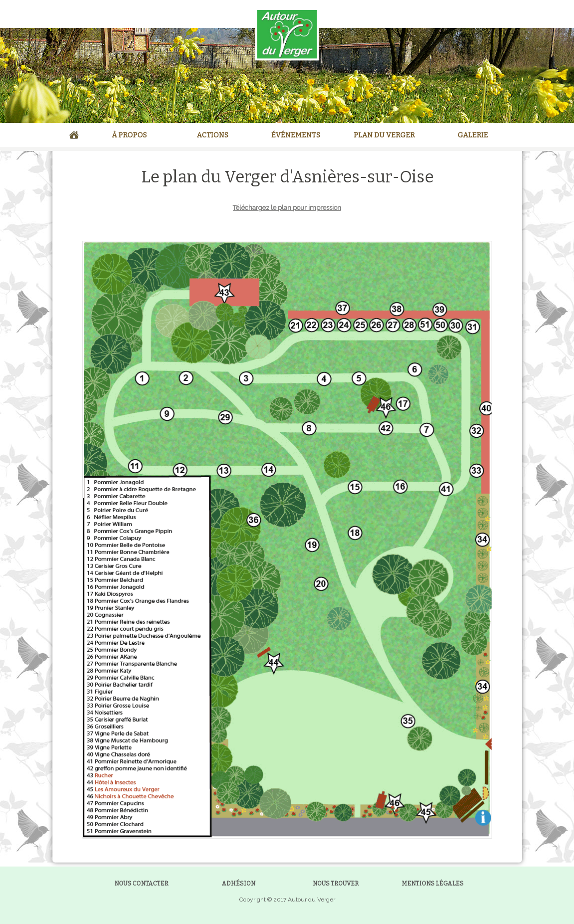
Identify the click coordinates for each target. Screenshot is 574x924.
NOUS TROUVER (336, 884)
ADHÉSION (239, 884)
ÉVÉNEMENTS (296, 135)
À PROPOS (129, 135)
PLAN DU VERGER (384, 135)
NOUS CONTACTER (141, 884)
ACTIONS (213, 135)
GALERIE (473, 135)
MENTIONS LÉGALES (433, 884)
